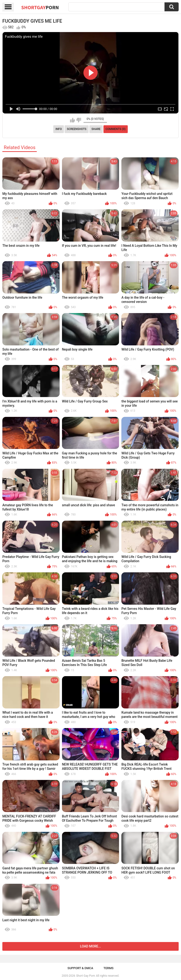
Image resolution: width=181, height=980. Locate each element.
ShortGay (40, 7)
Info (59, 129)
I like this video (72, 120)
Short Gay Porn (86, 976)
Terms (109, 968)
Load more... (91, 946)
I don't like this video (79, 120)
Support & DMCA (80, 968)
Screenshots (77, 129)
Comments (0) (116, 129)
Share (96, 129)
